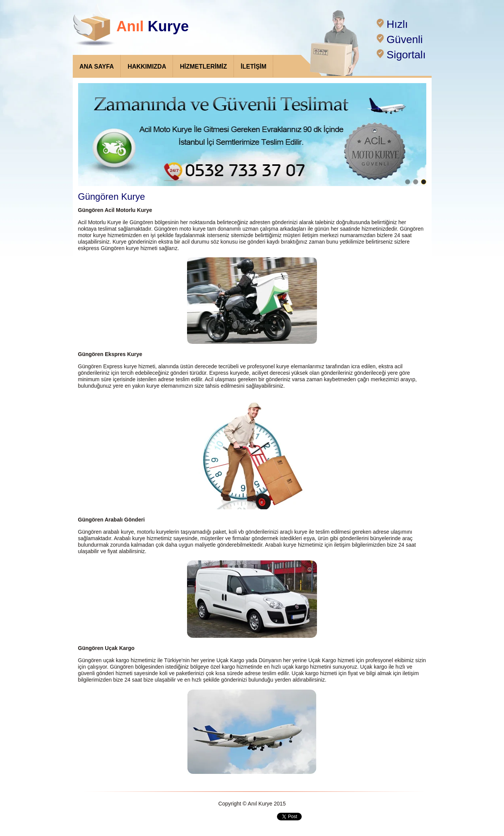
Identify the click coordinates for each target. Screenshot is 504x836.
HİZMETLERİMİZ (203, 67)
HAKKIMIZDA (147, 67)
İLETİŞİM (254, 67)
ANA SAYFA (97, 67)
